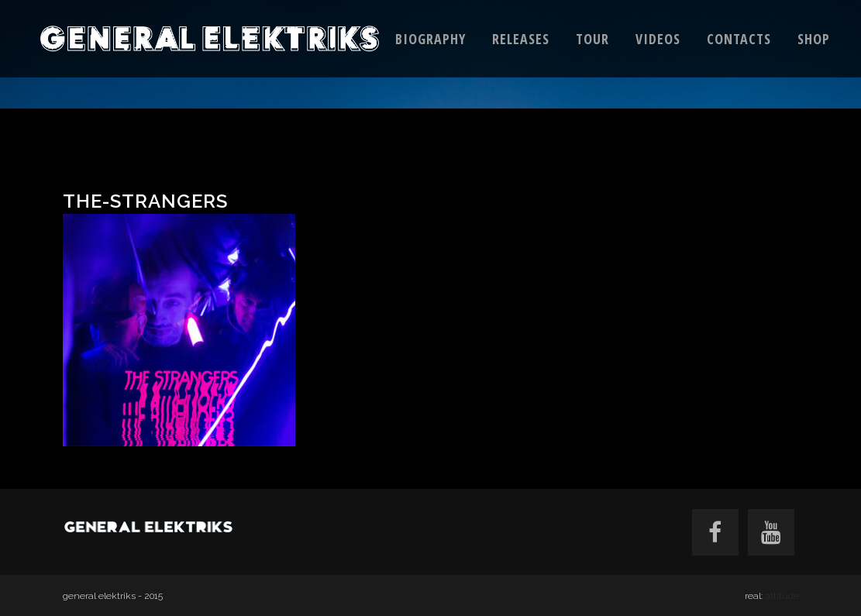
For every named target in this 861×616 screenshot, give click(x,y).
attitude (782, 596)
